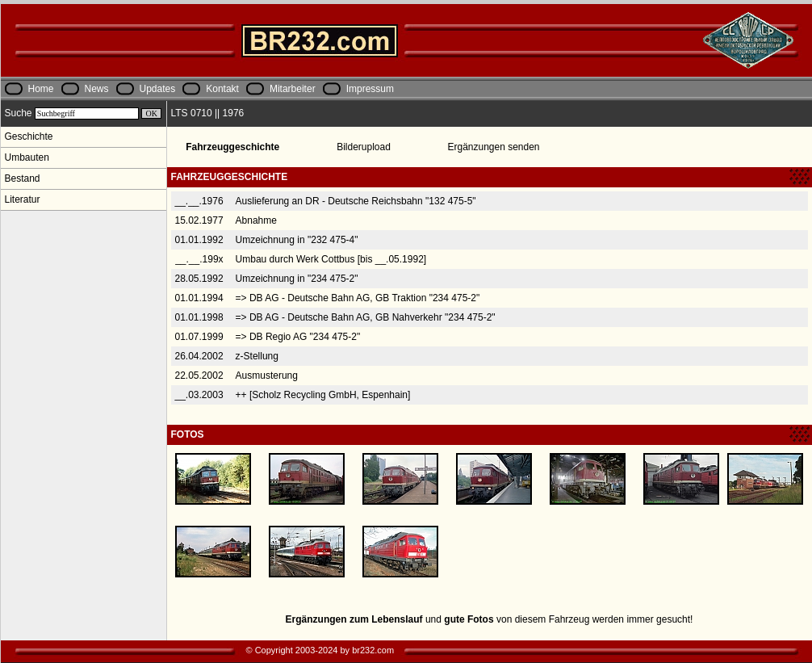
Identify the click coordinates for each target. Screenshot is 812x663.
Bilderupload (364, 147)
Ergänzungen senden (493, 147)
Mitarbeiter (293, 89)
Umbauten (27, 157)
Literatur (23, 199)
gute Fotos (469, 619)
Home (41, 89)
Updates (158, 89)
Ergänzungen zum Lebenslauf (354, 619)
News (97, 89)
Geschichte (29, 136)
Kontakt (222, 89)
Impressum (370, 89)
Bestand (23, 178)
